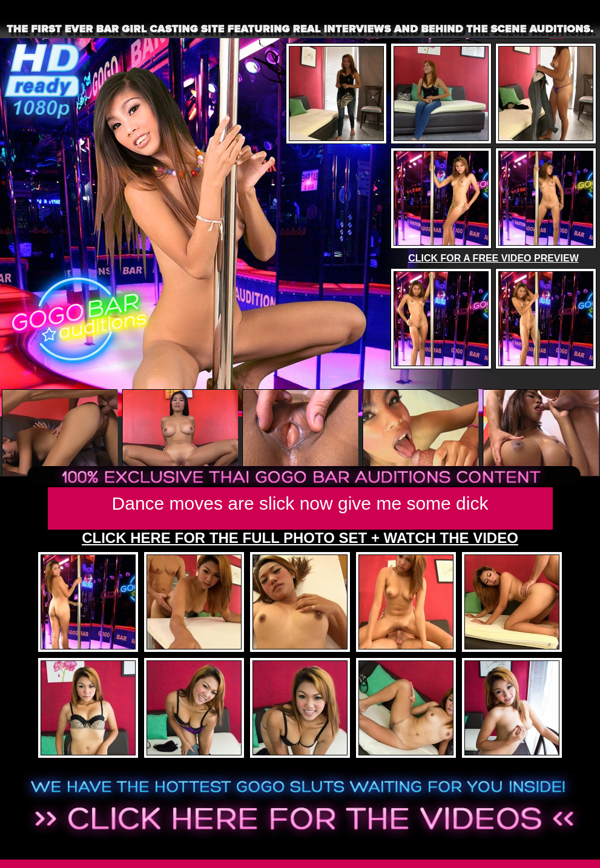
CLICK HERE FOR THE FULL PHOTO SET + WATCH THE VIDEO (300, 538)
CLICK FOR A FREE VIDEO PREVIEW (493, 258)
